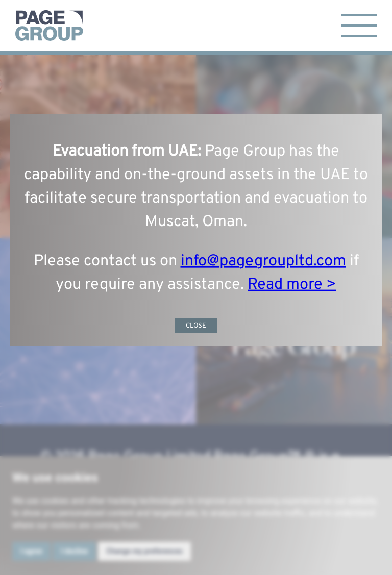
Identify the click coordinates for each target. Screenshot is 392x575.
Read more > (292, 284)
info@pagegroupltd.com (263, 261)
